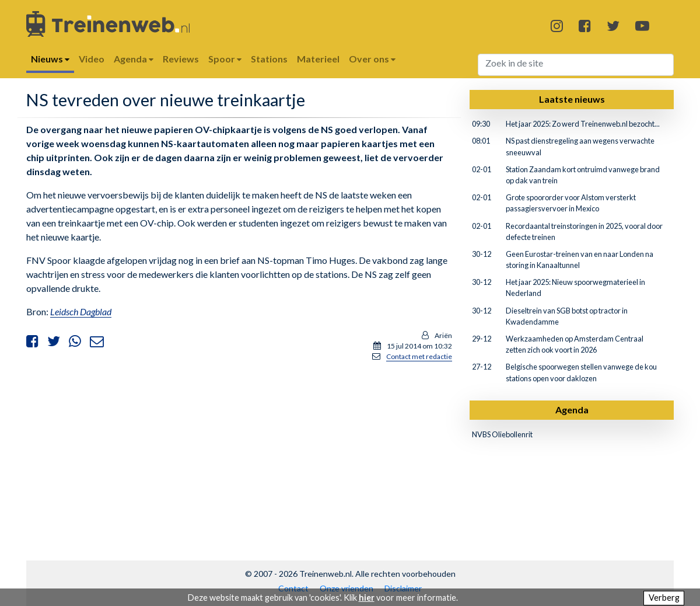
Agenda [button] (134, 59)
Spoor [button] (225, 59)
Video (92, 59)
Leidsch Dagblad (81, 311)
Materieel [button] (318, 59)
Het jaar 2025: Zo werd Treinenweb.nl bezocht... (583, 124)
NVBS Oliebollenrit (502, 434)
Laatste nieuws (572, 99)
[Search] (576, 65)
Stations (269, 59)
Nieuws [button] (50, 59)
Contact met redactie (419, 356)
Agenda (572, 410)
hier (367, 598)
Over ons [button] (372, 59)
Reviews (181, 59)
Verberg (664, 598)
